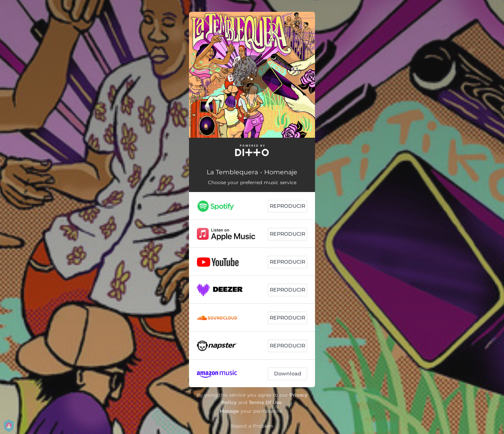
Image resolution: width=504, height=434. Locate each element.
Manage (229, 411)
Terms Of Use (265, 402)
